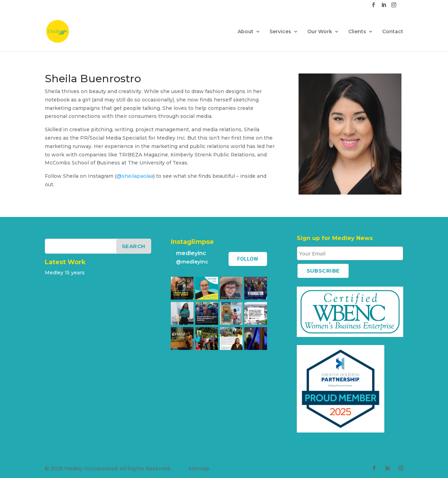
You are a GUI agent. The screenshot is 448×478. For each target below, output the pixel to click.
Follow (251, 259)
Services (280, 32)
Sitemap (199, 469)
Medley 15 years (65, 273)
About (246, 32)
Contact (393, 32)
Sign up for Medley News (335, 238)
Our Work (320, 32)
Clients (357, 32)
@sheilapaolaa (135, 176)
